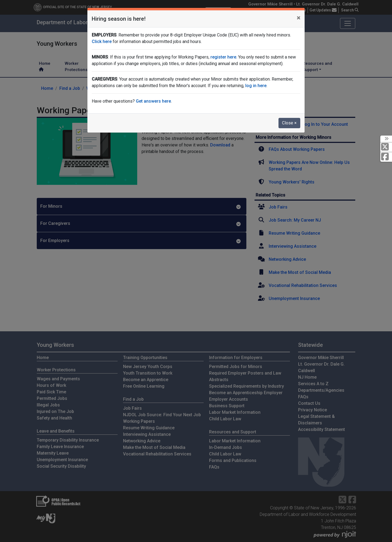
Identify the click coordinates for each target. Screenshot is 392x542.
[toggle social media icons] (386, 139)
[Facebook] (386, 157)
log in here (256, 86)
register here (223, 57)
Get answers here (153, 101)
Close (289, 123)
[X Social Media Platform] (386, 147)
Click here (102, 42)
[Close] (298, 18)
